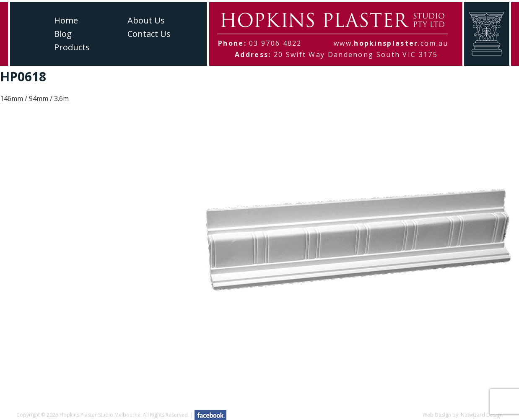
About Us (146, 20)
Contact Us (149, 34)
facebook (210, 415)
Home (66, 20)
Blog (63, 34)
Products (72, 47)
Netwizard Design (482, 415)
